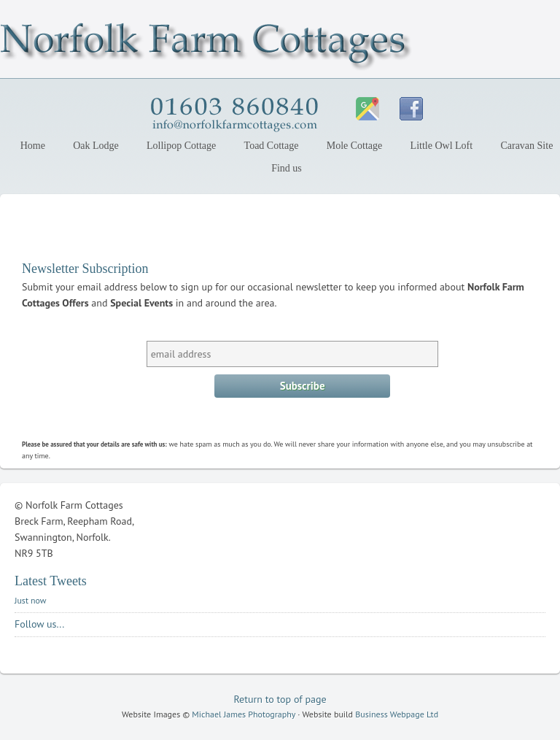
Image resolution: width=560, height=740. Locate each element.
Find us (287, 168)
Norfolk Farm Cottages (128, 42)
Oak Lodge (93, 146)
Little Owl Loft (442, 146)
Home (33, 146)
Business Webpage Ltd (397, 714)
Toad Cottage (272, 146)
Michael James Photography (244, 714)
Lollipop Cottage (178, 146)
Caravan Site (526, 146)
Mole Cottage (355, 146)
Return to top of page (280, 699)
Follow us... (39, 624)
